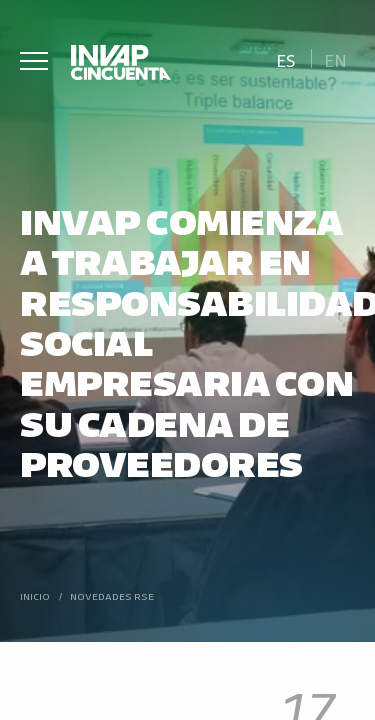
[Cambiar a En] (336, 58)
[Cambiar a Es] (285, 58)
